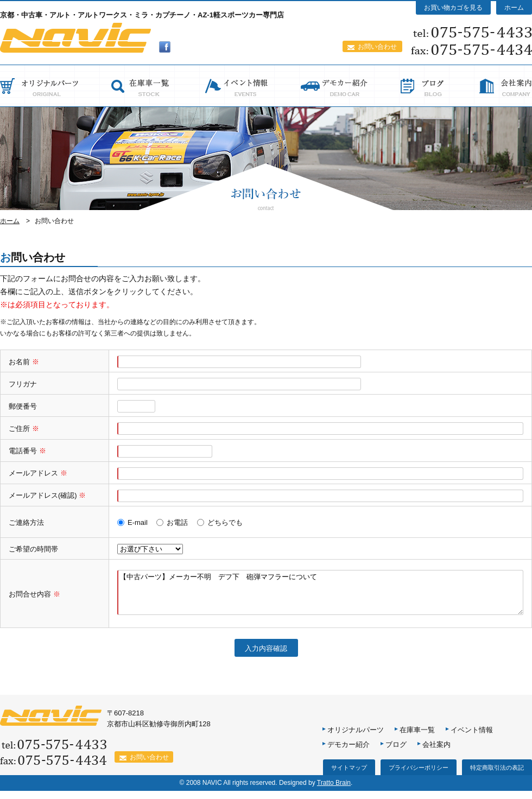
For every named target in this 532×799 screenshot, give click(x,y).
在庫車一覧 (417, 738)
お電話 (177, 522)
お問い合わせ (377, 47)
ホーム (514, 8)
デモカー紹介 (349, 753)
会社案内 (436, 753)
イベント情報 (472, 738)
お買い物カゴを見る (453, 8)
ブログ (396, 753)
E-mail (138, 522)
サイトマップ (349, 776)
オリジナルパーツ (356, 738)
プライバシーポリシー (419, 776)
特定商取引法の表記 (497, 776)
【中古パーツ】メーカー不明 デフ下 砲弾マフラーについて (320, 597)
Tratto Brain (334, 791)
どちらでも (225, 522)
